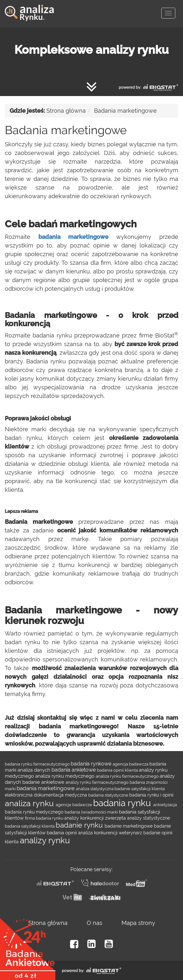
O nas (95, 923)
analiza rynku (30, 803)
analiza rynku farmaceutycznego (128, 776)
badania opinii (62, 833)
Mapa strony (138, 923)
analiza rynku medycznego (65, 776)
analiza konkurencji (98, 833)
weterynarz (131, 833)
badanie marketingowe (129, 826)
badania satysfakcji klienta (30, 826)
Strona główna (66, 111)
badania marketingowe (73, 237)
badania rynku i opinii (151, 795)
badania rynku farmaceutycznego (38, 764)
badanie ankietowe (44, 782)
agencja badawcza (131, 764)
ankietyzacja (165, 805)
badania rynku (123, 803)
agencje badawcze (74, 805)
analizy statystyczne (148, 818)
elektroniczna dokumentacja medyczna (47, 795)
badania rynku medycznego (35, 812)
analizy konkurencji (85, 818)
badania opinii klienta (118, 770)
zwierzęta (116, 818)
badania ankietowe (74, 770)
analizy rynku (45, 840)
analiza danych (35, 770)
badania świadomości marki (92, 812)
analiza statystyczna (95, 789)
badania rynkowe (92, 764)
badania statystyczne (109, 795)
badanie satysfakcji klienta (140, 789)
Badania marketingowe (125, 111)
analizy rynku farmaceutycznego (98, 782)
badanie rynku (80, 825)
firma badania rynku (45, 818)
